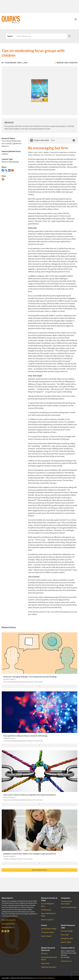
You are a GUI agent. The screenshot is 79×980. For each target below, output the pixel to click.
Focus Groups (7, 143)
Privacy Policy (42, 978)
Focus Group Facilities (69, 907)
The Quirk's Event (8, 924)
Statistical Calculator (49, 967)
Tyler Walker (10, 63)
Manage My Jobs (67, 938)
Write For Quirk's (47, 920)
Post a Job (65, 935)
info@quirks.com (66, 961)
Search (10, 36)
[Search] (41, 36)
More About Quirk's (9, 920)
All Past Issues (46, 910)
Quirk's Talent (66, 942)
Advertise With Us (8, 927)
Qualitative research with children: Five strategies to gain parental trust (30, 854)
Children (5, 154)
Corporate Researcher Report (49, 958)
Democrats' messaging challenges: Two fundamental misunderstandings (30, 677)
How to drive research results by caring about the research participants (30, 795)
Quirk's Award (46, 936)
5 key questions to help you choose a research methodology (25, 736)
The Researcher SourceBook (67, 902)
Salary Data (45, 963)
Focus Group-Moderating (11, 141)
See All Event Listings (49, 929)
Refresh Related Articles (40, 870)
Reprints (51, 978)
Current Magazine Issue (48, 905)
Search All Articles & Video (48, 915)
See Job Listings (67, 931)
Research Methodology (10, 162)
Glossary (44, 953)
